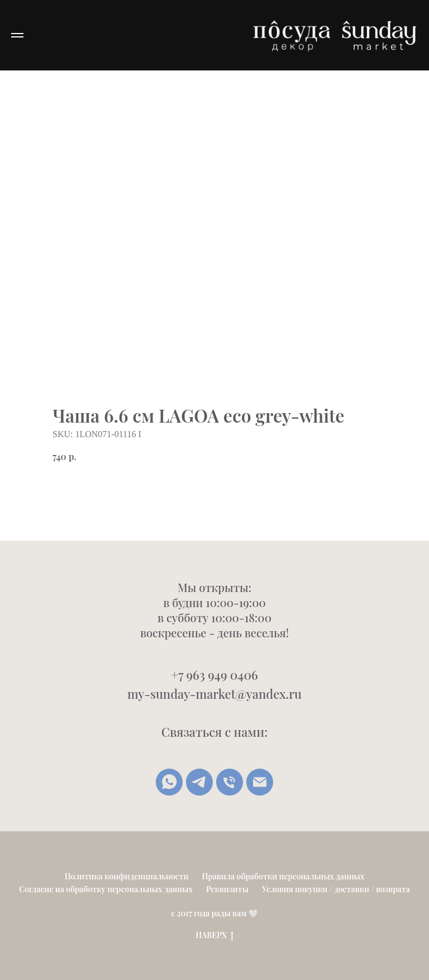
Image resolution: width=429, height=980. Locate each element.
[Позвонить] (230, 782)
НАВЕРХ (214, 936)
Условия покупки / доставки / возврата (336, 889)
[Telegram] (199, 782)
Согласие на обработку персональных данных (106, 889)
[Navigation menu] (17, 35)
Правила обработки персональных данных (283, 876)
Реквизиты (227, 889)
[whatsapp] (169, 782)
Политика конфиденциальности (127, 876)
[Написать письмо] (260, 782)
